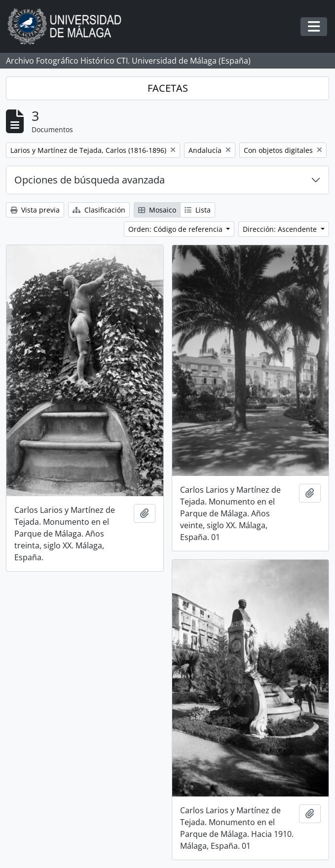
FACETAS (168, 88)
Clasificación (99, 210)
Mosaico (157, 210)
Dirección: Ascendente (281, 229)
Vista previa (35, 210)
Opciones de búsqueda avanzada (90, 180)
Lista (198, 210)
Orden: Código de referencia (176, 229)
